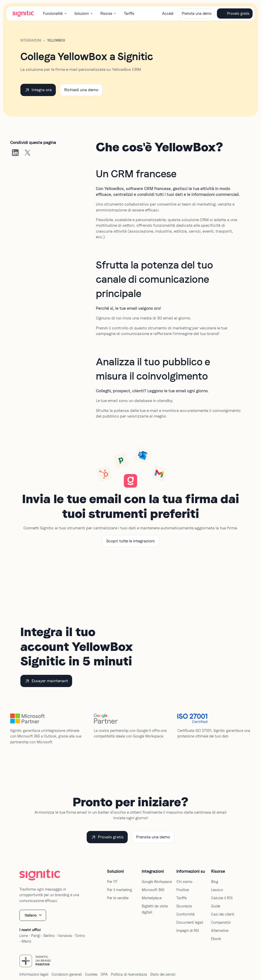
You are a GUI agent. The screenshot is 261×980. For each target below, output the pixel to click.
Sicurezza (184, 906)
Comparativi (221, 922)
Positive (183, 890)
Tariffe (129, 14)
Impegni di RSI (188, 931)
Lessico (217, 890)
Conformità (186, 914)
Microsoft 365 (153, 890)
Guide (216, 906)
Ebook (216, 939)
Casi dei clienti (223, 914)
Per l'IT (112, 882)
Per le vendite (118, 898)
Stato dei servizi (163, 974)
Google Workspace (157, 882)
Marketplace (152, 898)
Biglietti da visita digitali (155, 909)
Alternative (220, 931)
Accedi (168, 14)
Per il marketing (120, 890)
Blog (215, 882)
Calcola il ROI (222, 898)
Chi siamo (184, 882)
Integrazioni (31, 41)
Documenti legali (190, 922)
